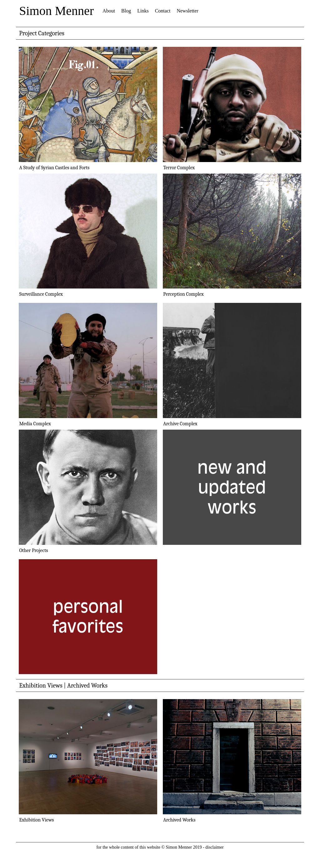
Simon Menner (56, 11)
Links (143, 11)
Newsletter (187, 11)
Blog (126, 11)
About (109, 11)
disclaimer (214, 847)
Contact (163, 11)
